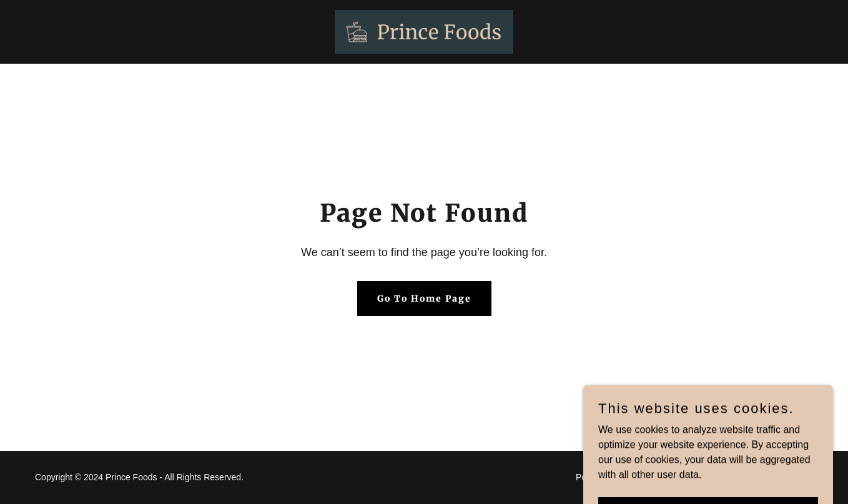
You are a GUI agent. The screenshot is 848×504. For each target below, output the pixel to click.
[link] (424, 31)
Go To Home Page (424, 299)
